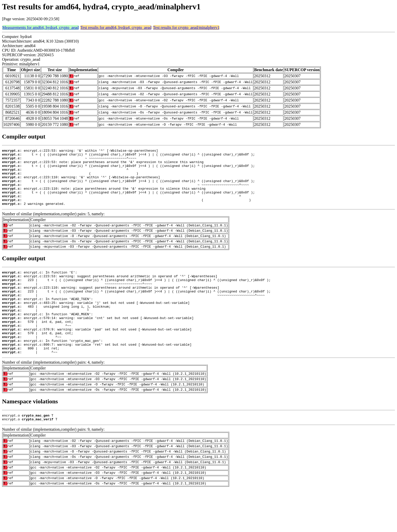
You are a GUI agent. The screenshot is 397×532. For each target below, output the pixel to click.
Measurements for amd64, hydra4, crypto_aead (41, 27)
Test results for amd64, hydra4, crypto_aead (116, 27)
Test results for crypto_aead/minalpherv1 (186, 27)
